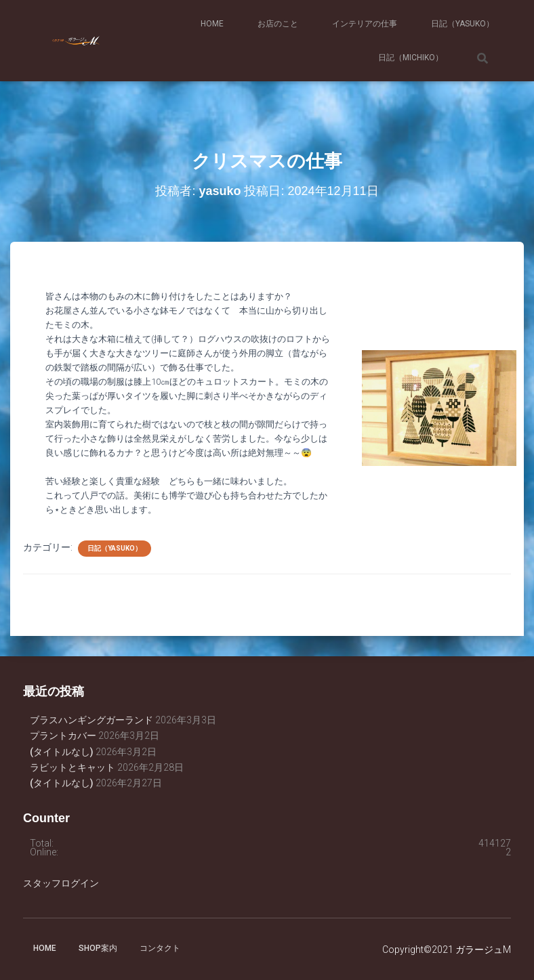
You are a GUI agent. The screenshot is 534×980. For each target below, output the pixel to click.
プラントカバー (63, 736)
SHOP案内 (98, 948)
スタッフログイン (61, 883)
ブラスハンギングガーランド (91, 720)
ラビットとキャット (73, 767)
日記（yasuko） (463, 24)
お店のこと (278, 24)
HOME (212, 24)
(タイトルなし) (62, 752)
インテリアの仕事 (365, 24)
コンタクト (160, 948)
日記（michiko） (411, 58)
